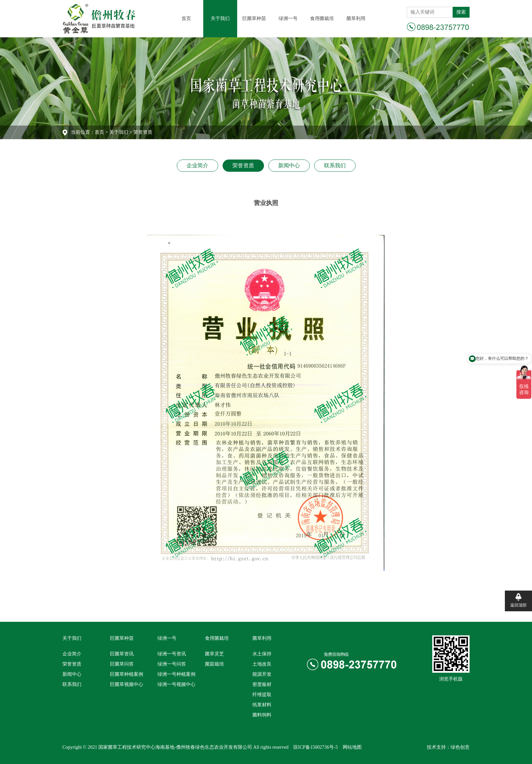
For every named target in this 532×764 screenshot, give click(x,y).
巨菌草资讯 (122, 654)
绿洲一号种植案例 (176, 674)
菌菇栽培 (214, 664)
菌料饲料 (262, 715)
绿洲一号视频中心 (176, 684)
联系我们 (335, 165)
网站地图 (352, 747)
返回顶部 (518, 605)
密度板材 (262, 684)
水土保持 (262, 654)
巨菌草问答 (122, 664)
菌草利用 (356, 18)
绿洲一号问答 (172, 664)
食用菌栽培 (322, 18)
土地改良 (262, 664)
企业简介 (197, 165)
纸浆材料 (262, 705)
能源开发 (262, 674)
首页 (186, 18)
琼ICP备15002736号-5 (315, 747)
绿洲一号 (288, 18)
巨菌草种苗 (254, 18)
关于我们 (220, 18)
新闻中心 (289, 165)
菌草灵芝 (214, 654)
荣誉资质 (243, 165)
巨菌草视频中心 (127, 684)
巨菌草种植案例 (127, 674)
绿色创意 (460, 747)
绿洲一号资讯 (172, 654)
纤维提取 (262, 695)
